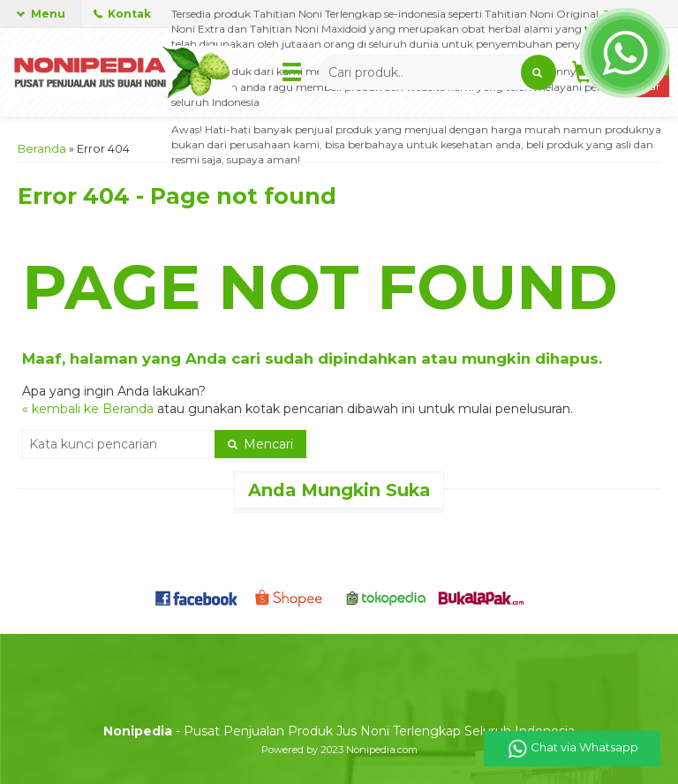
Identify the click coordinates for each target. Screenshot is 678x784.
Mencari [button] (260, 444)
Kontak (122, 14)
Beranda (42, 149)
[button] (539, 72)
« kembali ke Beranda (88, 409)
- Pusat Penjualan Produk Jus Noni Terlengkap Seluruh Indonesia (339, 731)
